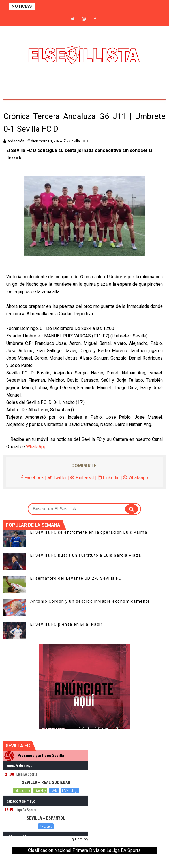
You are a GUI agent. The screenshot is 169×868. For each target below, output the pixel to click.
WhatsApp (36, 447)
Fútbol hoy (82, 839)
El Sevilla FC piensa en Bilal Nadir (67, 624)
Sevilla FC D (79, 141)
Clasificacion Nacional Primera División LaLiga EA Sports (84, 850)
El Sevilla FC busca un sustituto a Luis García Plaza (86, 555)
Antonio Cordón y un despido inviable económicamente (90, 601)
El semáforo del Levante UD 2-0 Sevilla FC (76, 578)
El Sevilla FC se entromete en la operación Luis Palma (89, 532)
